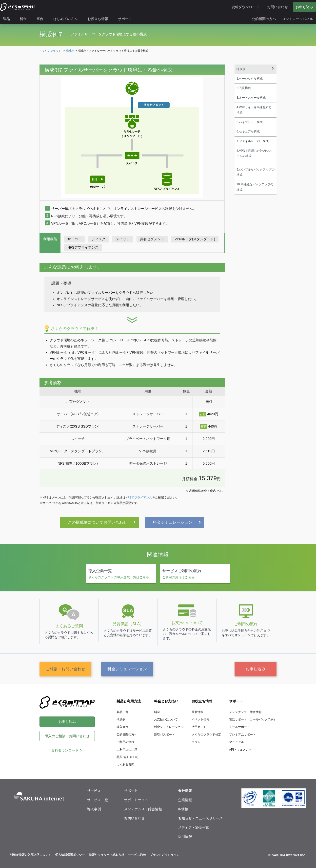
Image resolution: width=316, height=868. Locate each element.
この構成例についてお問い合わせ (98, 522)
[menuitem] (8, 19)
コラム (196, 742)
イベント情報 (200, 719)
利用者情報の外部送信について (31, 855)
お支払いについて (166, 719)
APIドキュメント (240, 750)
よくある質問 (125, 764)
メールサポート (239, 727)
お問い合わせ (134, 818)
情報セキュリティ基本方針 (107, 855)
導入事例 (122, 727)
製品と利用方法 (129, 701)
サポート (236, 701)
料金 (157, 712)
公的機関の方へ (127, 735)
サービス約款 (137, 855)
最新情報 (197, 712)
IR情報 (183, 809)
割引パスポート (164, 735)
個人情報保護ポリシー (70, 855)
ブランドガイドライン (165, 855)
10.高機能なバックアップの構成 (255, 187)
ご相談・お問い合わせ (65, 669)
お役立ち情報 (202, 701)
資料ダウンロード (65, 750)
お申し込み (256, 669)
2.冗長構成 (244, 88)
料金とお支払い (166, 701)
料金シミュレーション (173, 522)
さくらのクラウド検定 (206, 735)
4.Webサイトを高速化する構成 (254, 110)
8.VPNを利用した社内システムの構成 (254, 153)
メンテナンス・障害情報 (245, 712)
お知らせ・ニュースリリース (200, 818)
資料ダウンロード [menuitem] (245, 7)
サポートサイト (136, 800)
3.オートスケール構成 (251, 98)
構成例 (241, 69)
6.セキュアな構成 (248, 131)
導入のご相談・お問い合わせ (67, 736)
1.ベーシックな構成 (250, 79)
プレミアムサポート (242, 735)
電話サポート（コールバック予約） (253, 719)
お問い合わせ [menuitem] (277, 7)
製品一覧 (122, 712)
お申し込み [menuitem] (304, 7)
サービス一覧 (98, 800)
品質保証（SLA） (128, 757)
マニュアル (237, 742)
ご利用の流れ (125, 742)
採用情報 (185, 836)
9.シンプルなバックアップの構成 (256, 172)
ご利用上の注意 (127, 750)
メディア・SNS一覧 (193, 827)
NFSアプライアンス (139, 498)
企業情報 (185, 800)
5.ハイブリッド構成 (250, 122)
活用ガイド (199, 727)
